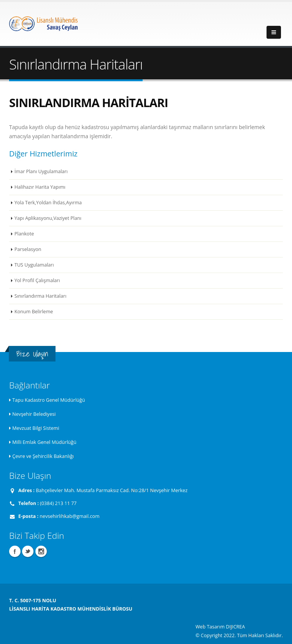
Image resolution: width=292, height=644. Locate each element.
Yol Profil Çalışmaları (37, 280)
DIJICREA (235, 627)
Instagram (41, 551)
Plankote (24, 234)
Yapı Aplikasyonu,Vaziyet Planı (48, 218)
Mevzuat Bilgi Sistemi (36, 428)
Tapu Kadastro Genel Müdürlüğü (48, 400)
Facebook (15, 551)
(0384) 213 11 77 (58, 503)
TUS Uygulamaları (34, 265)
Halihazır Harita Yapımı (40, 187)
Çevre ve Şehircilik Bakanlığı (43, 456)
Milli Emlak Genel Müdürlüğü (44, 442)
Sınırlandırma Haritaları (40, 296)
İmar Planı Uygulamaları (41, 171)
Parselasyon (28, 249)
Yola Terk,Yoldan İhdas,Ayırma (48, 203)
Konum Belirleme (34, 312)
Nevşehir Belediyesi (34, 414)
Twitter (28, 551)
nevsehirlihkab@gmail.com (69, 516)
